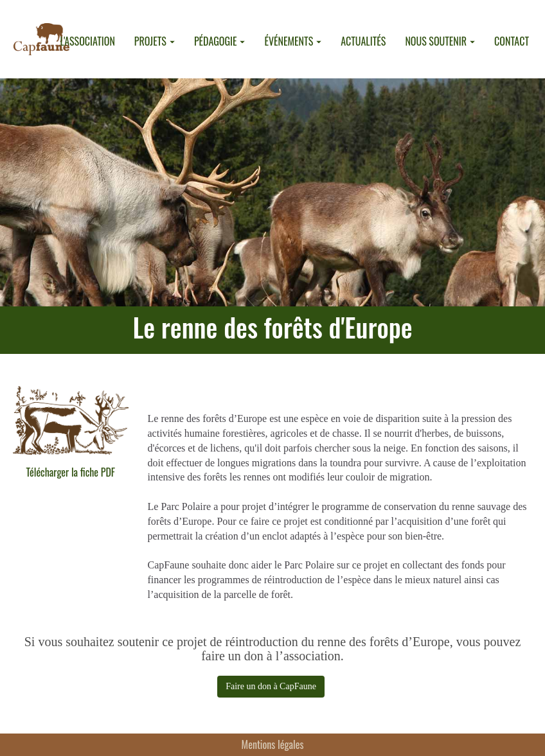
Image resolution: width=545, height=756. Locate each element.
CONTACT (512, 41)
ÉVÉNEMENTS (293, 41)
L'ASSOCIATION (87, 41)
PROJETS (155, 41)
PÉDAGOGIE (220, 41)
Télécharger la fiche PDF (70, 472)
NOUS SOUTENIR (440, 41)
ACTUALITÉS (363, 41)
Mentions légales (273, 744)
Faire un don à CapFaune (271, 686)
